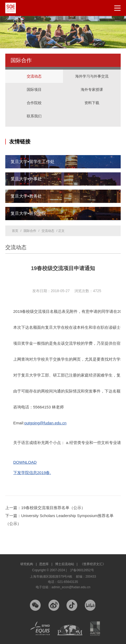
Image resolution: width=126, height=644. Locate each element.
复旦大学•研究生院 (28, 213)
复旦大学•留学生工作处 (33, 162)
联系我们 (34, 116)
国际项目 (34, 84)
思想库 (46, 564)
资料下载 (92, 103)
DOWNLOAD (25, 462)
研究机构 (28, 564)
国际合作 (30, 231)
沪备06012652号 (82, 570)
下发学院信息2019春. (32, 473)
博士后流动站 (66, 564)
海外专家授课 (92, 84)
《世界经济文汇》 (93, 564)
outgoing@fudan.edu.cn (46, 423)
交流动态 (34, 76)
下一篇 (59, 520)
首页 (15, 231)
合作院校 (34, 103)
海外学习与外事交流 (92, 71)
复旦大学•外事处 (26, 179)
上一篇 (45, 508)
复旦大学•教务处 (26, 196)
